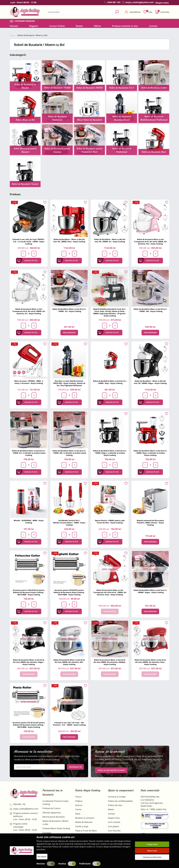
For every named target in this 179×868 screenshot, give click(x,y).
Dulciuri (79, 805)
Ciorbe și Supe (82, 827)
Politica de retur (115, 805)
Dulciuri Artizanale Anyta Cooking (54, 846)
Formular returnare (117, 835)
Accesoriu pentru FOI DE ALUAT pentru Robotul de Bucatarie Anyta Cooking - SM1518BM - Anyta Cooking (29, 725)
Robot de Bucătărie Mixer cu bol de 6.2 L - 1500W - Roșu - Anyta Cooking (110, 382)
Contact (153, 26)
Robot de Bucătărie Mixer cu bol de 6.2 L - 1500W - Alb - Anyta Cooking (150, 310)
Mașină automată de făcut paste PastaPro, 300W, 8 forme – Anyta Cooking (150, 523)
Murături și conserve (85, 818)
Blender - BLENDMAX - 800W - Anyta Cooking (29, 522)
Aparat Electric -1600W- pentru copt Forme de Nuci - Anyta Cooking (110, 522)
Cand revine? (110, 611)
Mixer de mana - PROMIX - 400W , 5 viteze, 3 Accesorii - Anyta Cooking (29, 382)
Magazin (34, 26)
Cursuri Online (57, 26)
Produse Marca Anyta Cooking (56, 828)
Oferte (97, 26)
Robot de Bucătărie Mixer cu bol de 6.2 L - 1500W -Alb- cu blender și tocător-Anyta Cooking (69, 453)
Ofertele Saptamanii (52, 813)
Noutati (14, 26)
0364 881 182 (18, 804)
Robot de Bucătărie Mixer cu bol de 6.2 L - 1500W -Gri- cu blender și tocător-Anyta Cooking (29, 453)
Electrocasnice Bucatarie (54, 817)
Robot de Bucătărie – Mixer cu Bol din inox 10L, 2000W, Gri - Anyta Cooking (110, 240)
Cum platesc (114, 827)
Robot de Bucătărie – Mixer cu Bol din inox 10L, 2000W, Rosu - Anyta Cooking (69, 240)
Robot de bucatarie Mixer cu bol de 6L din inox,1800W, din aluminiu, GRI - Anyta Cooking (69, 662)
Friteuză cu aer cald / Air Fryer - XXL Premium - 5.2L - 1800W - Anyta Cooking (69, 724)
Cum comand (114, 822)
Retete (79, 26)
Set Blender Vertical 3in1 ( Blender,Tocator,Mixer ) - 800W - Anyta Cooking (69, 523)
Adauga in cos (27, 261)
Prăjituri (79, 801)
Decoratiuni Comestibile (53, 852)
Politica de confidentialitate (120, 801)
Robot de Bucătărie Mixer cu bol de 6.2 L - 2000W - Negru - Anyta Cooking (150, 591)
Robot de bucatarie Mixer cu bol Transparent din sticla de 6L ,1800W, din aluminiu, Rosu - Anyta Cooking (110, 592)
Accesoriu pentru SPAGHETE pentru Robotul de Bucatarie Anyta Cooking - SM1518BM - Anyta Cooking (69, 592)
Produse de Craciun (51, 808)
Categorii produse (25, 21)
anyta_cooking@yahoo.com (24, 809)
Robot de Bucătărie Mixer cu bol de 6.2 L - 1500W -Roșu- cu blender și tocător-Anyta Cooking (150, 453)
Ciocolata (47, 833)
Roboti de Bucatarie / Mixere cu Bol (56, 823)
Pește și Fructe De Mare (86, 831)
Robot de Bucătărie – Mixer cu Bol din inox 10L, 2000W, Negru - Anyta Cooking (150, 382)
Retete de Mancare (84, 822)
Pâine (78, 814)
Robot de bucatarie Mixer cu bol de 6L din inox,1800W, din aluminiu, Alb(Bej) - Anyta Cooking (110, 662)
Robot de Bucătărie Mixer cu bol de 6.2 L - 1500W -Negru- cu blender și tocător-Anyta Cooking (110, 453)
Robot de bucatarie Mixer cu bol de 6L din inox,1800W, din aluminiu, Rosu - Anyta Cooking (150, 662)
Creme (78, 810)
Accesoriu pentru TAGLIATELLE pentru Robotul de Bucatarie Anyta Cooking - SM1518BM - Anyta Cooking (29, 592)
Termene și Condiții (117, 797)
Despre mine (114, 818)
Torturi (78, 797)
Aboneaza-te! (75, 767)
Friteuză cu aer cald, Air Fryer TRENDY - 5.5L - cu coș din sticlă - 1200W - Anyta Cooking (29, 242)
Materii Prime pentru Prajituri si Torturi (56, 839)
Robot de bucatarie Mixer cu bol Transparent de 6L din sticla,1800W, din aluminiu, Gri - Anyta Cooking (29, 311)
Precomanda (69, 333)
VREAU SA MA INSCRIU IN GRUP (111, 770)
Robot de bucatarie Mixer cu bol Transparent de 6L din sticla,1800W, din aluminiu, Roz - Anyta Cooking (150, 242)
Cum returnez (114, 831)
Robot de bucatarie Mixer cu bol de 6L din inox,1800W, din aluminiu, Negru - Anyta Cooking (29, 662)
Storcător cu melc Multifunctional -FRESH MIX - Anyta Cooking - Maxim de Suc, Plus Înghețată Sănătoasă (69, 383)
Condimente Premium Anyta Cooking (55, 803)
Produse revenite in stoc (125, 26)
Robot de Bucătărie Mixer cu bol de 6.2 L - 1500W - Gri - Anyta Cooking (69, 310)
